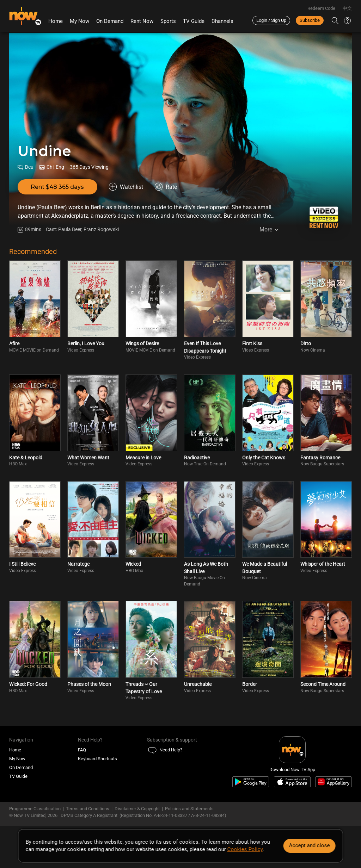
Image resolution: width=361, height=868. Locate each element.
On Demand (110, 21)
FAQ (82, 750)
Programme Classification (35, 809)
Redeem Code (321, 8)
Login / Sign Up (271, 20)
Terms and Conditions (88, 809)
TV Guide (194, 21)
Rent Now (142, 21)
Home (56, 21)
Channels (222, 21)
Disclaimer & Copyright (137, 809)
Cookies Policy (245, 849)
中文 (347, 8)
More (266, 230)
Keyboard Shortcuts (97, 759)
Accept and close (309, 845)
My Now (79, 21)
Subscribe (310, 20)
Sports (168, 21)
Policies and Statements (189, 809)
